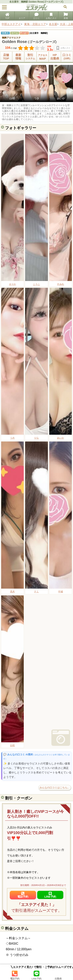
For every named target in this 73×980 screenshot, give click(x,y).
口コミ (36, 16)
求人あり (24, 33)
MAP (43, 57)
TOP (7, 16)
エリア (22, 16)
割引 (30, 57)
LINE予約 (37, 975)
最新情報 (18, 57)
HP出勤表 (55, 57)
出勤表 (58, 975)
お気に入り (51, 16)
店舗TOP (6, 57)
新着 (66, 16)
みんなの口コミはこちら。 (55, 788)
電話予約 (15, 975)
